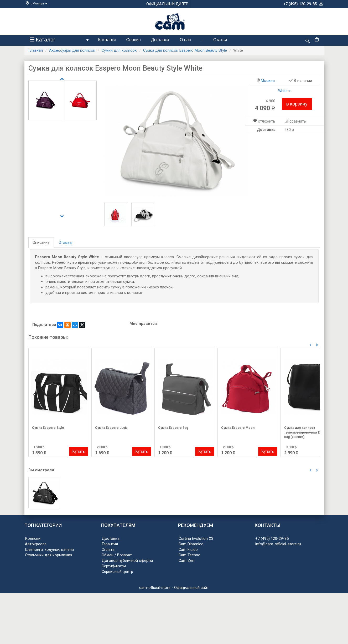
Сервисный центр (117, 572)
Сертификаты (114, 566)
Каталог (60, 41)
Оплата (108, 550)
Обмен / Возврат (117, 555)
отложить (267, 121)
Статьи (220, 40)
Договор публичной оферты (127, 561)
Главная (36, 50)
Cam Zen (186, 561)
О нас (185, 40)
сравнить (298, 121)
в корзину (297, 104)
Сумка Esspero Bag (173, 428)
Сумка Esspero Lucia (111, 428)
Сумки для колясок (119, 50)
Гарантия (110, 544)
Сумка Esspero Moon (238, 428)
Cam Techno (189, 555)
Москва (268, 81)
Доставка (160, 40)
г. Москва (37, 4)
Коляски (33, 539)
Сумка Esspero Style (48, 428)
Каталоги (107, 40)
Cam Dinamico (191, 544)
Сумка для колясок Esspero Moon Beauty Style (185, 50)
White (284, 91)
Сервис (134, 40)
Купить (79, 451)
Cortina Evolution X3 (196, 539)
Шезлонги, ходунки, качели (49, 550)
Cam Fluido (188, 550)
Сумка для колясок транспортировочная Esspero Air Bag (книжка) (310, 432)
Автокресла (36, 544)
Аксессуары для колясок (72, 50)
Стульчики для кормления (49, 555)
